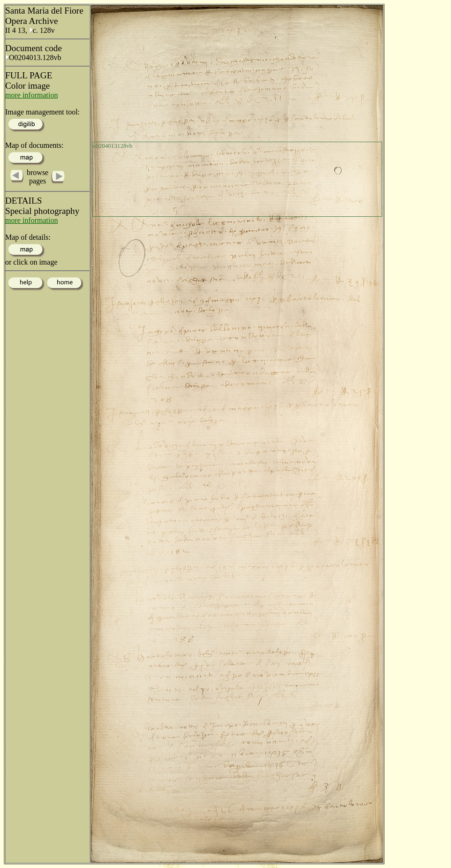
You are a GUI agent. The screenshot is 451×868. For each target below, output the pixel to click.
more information (31, 95)
